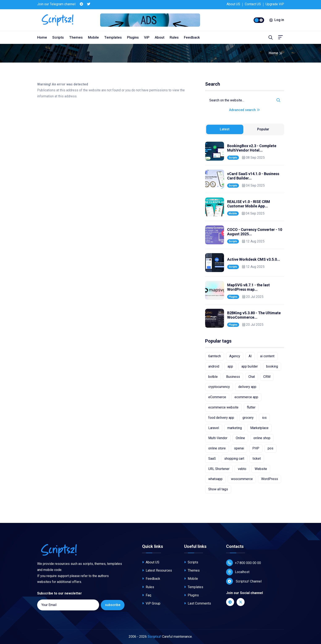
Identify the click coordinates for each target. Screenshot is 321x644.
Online (240, 438)
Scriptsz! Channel (244, 581)
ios (264, 418)
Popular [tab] (263, 129)
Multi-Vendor (218, 438)
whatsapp (215, 479)
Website (261, 469)
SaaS (212, 459)
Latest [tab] (225, 129)
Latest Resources (157, 570)
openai (239, 448)
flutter (251, 407)
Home (42, 37)
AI (250, 356)
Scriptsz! (154, 637)
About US (233, 4)
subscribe (113, 605)
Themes (76, 37)
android (214, 366)
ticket (257, 459)
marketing (235, 428)
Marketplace (259, 428)
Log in (277, 20)
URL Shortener (219, 469)
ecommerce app (246, 397)
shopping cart (234, 459)
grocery (248, 418)
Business (233, 377)
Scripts (58, 37)
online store (217, 448)
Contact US (253, 4)
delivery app (247, 387)
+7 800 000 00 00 (244, 563)
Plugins (133, 37)
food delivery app (221, 418)
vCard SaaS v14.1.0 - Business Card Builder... (253, 176)
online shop (262, 438)
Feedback (192, 37)
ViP (147, 37)
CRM (267, 377)
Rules (174, 37)
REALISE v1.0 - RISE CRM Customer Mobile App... (249, 204)
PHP (256, 448)
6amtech (215, 356)
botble (213, 377)
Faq (147, 595)
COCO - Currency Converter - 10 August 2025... (255, 232)
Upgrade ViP (275, 4)
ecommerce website (223, 407)
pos (271, 448)
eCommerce (217, 397)
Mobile (93, 37)
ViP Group (151, 603)
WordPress (270, 479)
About (160, 37)
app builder (250, 366)
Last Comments (198, 603)
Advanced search (244, 110)
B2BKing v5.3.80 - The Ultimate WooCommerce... (254, 315)
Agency (235, 356)
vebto (242, 469)
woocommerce (242, 479)
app (230, 366)
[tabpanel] (245, 235)
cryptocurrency (219, 387)
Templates (113, 37)
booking (272, 366)
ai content (267, 356)
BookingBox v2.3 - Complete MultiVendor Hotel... (252, 148)
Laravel (214, 428)
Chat (252, 377)
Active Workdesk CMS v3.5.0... (254, 259)
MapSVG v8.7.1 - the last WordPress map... (248, 287)
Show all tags (218, 489)
